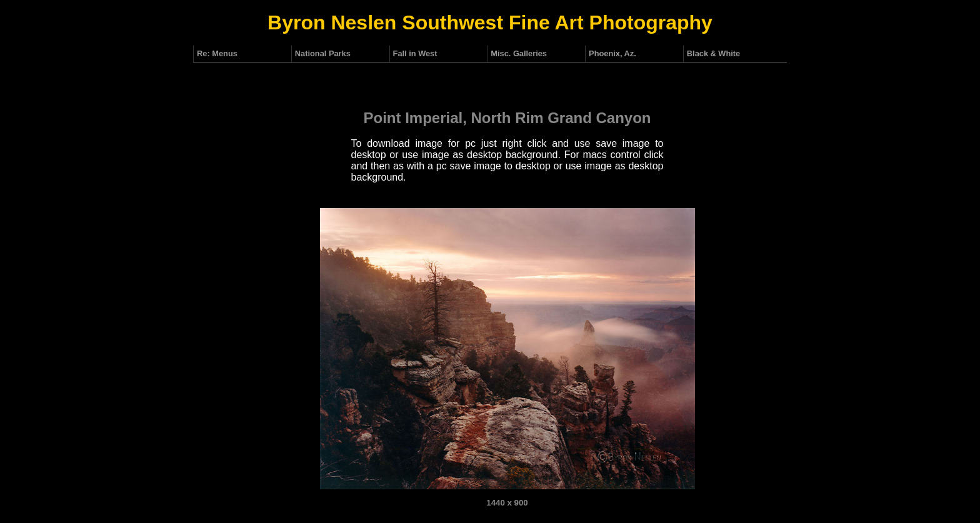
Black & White (713, 53)
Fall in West (415, 53)
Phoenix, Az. (612, 53)
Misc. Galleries (519, 53)
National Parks (323, 53)
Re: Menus (217, 53)
